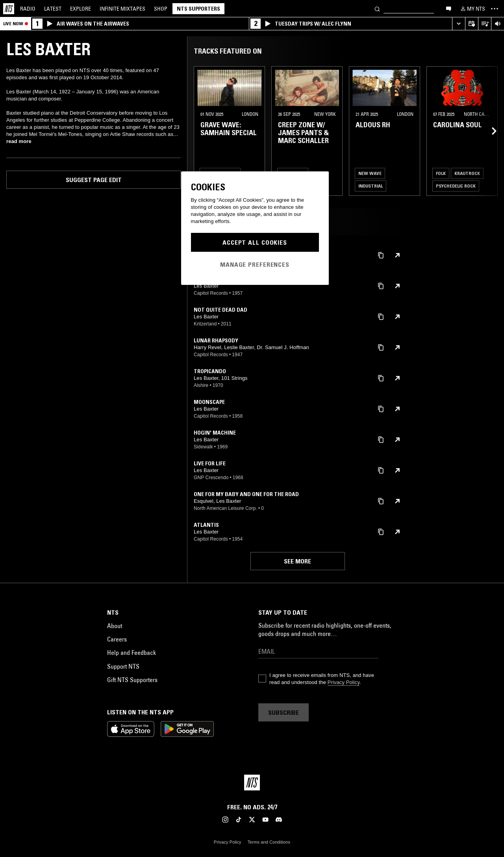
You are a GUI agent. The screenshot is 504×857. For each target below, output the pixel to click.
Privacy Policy (344, 682)
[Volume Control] (498, 24)
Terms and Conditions (269, 842)
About (115, 626)
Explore (81, 9)
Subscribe (283, 712)
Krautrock (467, 173)
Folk (441, 173)
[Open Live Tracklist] (485, 24)
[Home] (9, 9)
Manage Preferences (255, 264)
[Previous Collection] (489, 131)
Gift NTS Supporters (132, 680)
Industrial (371, 186)
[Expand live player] (459, 24)
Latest (53, 9)
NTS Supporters (198, 9)
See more (297, 561)
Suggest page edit (94, 180)
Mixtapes (122, 9)
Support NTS (123, 666)
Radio (28, 9)
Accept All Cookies (255, 242)
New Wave (370, 173)
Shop (161, 9)
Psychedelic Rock (456, 186)
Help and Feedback (132, 653)
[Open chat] (448, 8)
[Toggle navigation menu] (495, 9)
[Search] (377, 8)
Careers (117, 639)
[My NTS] (472, 9)
